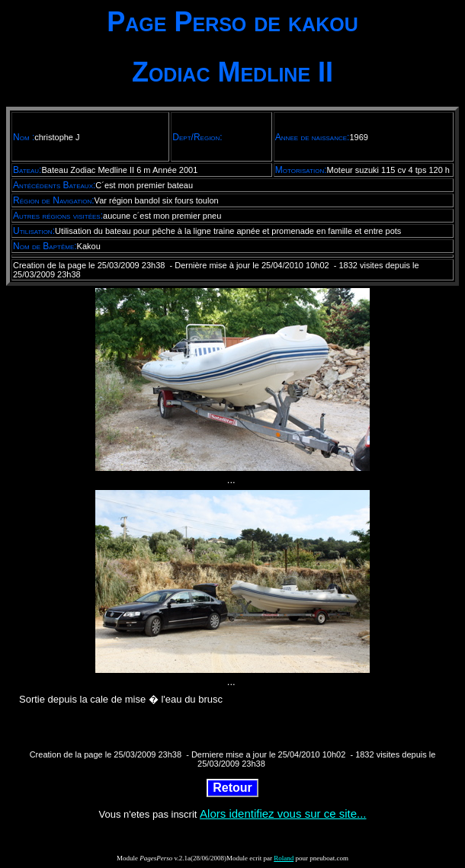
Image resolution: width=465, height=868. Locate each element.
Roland (284, 858)
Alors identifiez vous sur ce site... (283, 814)
